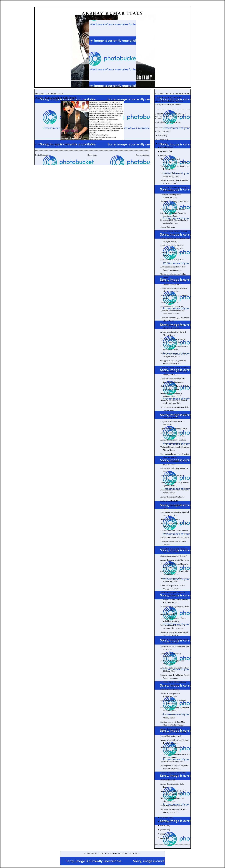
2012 (160, 136)
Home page (92, 155)
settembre (164, 817)
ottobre (163, 155)
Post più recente (42, 155)
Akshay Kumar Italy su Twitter (168, 105)
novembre (164, 151)
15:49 (91, 144)
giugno (163, 830)
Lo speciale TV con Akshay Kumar (175, 538)
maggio (163, 834)
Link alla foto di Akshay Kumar (168, 122)
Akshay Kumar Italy (113, 13)
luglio (163, 826)
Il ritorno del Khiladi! (169, 501)
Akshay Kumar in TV (169, 302)
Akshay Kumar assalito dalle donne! (56, 98)
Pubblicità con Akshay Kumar (172, 209)
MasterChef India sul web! (171, 736)
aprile (163, 838)
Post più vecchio (143, 155)
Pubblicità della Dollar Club (172, 307)
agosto (163, 822)
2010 (160, 144)
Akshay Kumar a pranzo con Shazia (175, 368)
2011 (160, 140)
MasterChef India (167, 227)
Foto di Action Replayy (170, 689)
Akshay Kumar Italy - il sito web (169, 97)
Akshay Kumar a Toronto (171, 519)
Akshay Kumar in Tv (169, 614)
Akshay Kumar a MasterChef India (175, 560)
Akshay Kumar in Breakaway (172, 497)
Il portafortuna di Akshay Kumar (174, 429)
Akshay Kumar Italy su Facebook (169, 101)
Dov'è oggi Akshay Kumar (171, 805)
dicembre (164, 147)
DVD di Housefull (168, 780)
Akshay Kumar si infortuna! (172, 761)
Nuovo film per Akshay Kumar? (173, 556)
